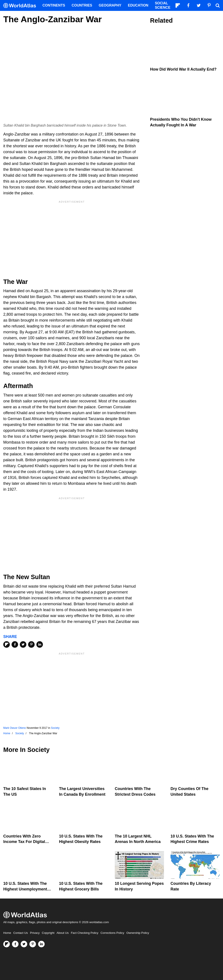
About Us (63, 933)
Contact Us (21, 933)
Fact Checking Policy (84, 933)
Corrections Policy (112, 933)
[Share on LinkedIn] (40, 644)
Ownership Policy (138, 933)
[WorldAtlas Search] (218, 5)
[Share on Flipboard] (7, 644)
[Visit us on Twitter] (24, 944)
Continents (54, 5)
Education (138, 5)
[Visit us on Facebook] (15, 944)
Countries (82, 5)
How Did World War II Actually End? (183, 69)
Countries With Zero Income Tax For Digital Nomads (24, 842)
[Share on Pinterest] (31, 644)
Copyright (48, 933)
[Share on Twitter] (23, 644)
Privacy (35, 933)
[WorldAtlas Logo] (21, 6)
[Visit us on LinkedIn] (41, 944)
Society (55, 728)
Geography (110, 5)
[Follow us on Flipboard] (7, 944)
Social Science (163, 5)
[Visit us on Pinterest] (33, 944)
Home (7, 933)
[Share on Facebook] (15, 644)
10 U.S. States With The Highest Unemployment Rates (25, 889)
